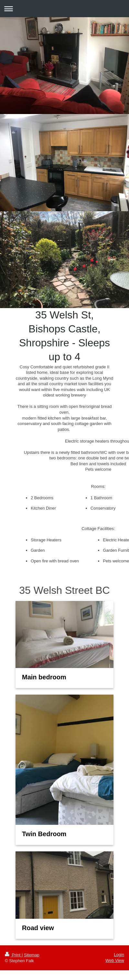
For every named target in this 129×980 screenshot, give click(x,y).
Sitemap (32, 955)
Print (13, 955)
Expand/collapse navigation (64, 9)
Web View (115, 960)
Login (119, 955)
